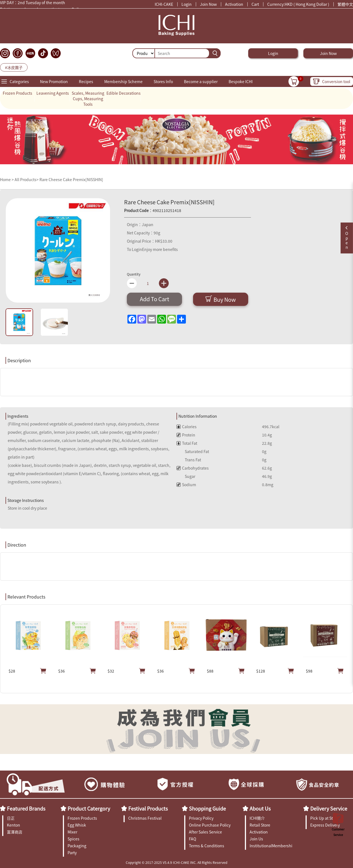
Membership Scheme (123, 81)
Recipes (86, 81)
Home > (7, 179)
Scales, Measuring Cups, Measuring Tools (88, 99)
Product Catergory (89, 808)
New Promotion (54, 81)
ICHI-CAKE (164, 4)
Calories (187, 427)
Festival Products (148, 808)
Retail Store (260, 825)
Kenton (14, 825)
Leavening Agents (53, 93)
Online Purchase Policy (210, 825)
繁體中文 (345, 4)
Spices (73, 839)
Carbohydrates (193, 468)
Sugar (186, 476)
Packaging (77, 846)
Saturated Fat (193, 451)
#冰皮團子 (14, 67)
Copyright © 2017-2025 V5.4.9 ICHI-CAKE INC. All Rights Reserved (176, 862)
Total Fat (187, 443)
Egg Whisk (77, 825)
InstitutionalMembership (271, 846)
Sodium (186, 485)
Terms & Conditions (207, 846)
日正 (11, 818)
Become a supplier (201, 81)
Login (187, 4)
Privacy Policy (201, 818)
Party (72, 853)
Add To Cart (155, 299)
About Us (260, 808)
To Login (134, 249)
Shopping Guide (207, 808)
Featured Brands (26, 808)
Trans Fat (189, 460)
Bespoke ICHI (241, 81)
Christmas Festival (145, 818)
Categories (19, 81)
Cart (255, 4)
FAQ (192, 839)
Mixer (72, 832)
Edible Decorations (124, 93)
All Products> (27, 179)
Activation (234, 4)
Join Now (208, 4)
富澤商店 (15, 832)
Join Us (256, 839)
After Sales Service (205, 832)
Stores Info (163, 81)
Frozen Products (18, 93)
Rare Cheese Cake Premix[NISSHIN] (71, 179)
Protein (186, 435)
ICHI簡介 (257, 818)
